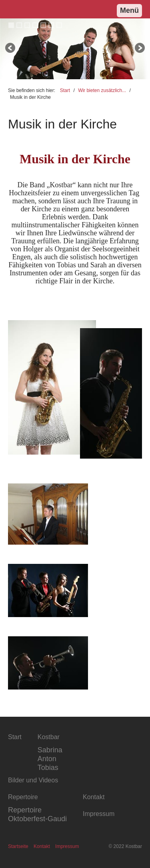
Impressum (67, 846)
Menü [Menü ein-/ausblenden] (129, 10)
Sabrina (50, 750)
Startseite (18, 846)
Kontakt (42, 846)
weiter (139, 49)
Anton (47, 759)
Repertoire (25, 810)
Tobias (48, 768)
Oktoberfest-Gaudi (37, 819)
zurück (11, 49)
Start (65, 90)
